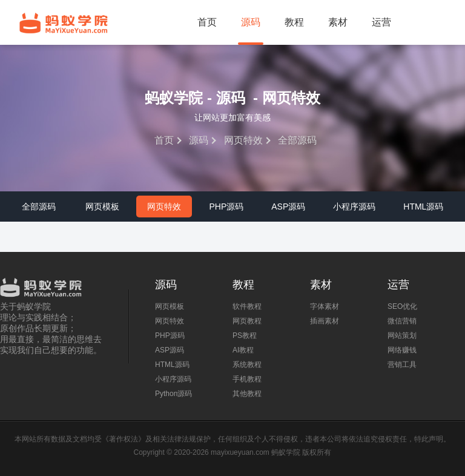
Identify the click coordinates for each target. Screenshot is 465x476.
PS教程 (245, 336)
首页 (207, 22)
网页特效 (243, 140)
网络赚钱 (402, 350)
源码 (251, 22)
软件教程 (247, 306)
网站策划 (402, 336)
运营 (381, 22)
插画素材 (325, 321)
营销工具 (402, 365)
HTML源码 (423, 207)
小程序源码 (354, 207)
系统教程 (247, 365)
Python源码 (173, 394)
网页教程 (247, 321)
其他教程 (247, 394)
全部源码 (39, 207)
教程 (294, 22)
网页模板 (102, 207)
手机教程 (247, 379)
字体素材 (325, 306)
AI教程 (243, 350)
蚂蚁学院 (64, 23)
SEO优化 (402, 306)
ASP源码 (288, 207)
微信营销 (402, 321)
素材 (338, 22)
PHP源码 (226, 207)
